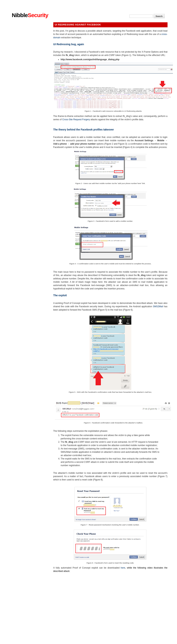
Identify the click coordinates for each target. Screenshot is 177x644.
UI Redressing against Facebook (78, 25)
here (123, 568)
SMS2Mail (158, 306)
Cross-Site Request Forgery (76, 120)
